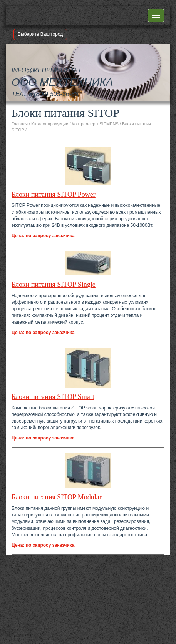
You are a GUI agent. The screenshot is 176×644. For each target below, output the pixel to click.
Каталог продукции (50, 124)
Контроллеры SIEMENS (95, 124)
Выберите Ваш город (40, 34)
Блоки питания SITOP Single (54, 285)
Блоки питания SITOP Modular (57, 497)
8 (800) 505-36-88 (54, 94)
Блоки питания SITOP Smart (53, 397)
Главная (20, 124)
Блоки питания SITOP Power (54, 195)
